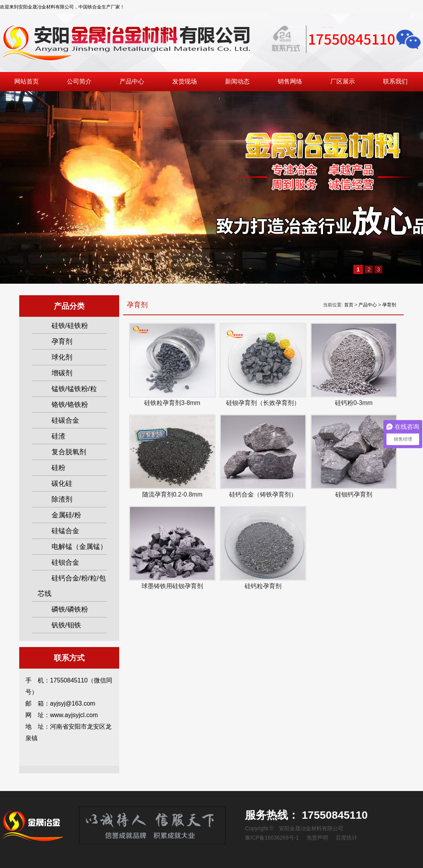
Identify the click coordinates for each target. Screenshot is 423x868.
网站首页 (27, 81)
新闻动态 (237, 81)
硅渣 (58, 436)
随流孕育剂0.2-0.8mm (172, 494)
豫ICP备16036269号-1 (272, 838)
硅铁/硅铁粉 (70, 326)
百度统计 (346, 838)
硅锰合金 (65, 531)
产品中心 (132, 81)
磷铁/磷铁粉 (70, 609)
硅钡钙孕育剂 (354, 494)
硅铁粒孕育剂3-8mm (172, 403)
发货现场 (185, 81)
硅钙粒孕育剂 (263, 586)
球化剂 (62, 357)
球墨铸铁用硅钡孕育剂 (172, 586)
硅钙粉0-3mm (354, 403)
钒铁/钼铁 (66, 625)
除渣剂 (62, 499)
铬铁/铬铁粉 (70, 405)
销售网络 (290, 81)
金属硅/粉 (66, 515)
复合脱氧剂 (69, 452)
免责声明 (317, 838)
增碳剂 (62, 373)
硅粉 (58, 468)
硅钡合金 (65, 562)
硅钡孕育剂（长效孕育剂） (263, 403)
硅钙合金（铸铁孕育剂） (263, 494)
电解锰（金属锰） (79, 547)
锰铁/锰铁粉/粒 (74, 389)
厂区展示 (343, 81)
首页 (349, 305)
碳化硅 (62, 483)
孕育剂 (389, 305)
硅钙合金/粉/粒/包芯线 (72, 586)
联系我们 (395, 81)
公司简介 (79, 81)
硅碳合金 (65, 420)
